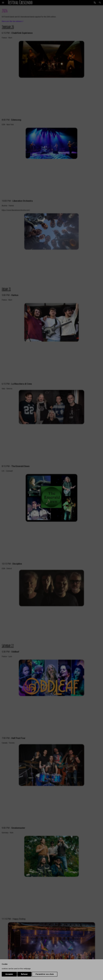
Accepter (9, 974)
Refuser (24, 974)
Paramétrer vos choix (45, 974)
